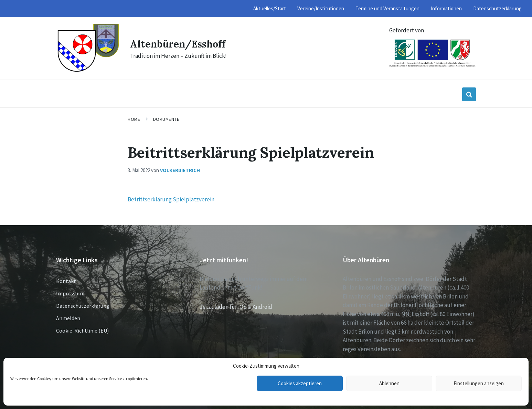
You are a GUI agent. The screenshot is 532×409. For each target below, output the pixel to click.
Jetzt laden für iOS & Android (236, 307)
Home (134, 119)
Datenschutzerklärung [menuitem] (497, 8)
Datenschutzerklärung (83, 306)
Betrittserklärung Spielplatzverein (171, 199)
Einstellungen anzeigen (479, 383)
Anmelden (68, 318)
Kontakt (66, 281)
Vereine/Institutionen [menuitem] (321, 8)
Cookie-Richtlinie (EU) (82, 331)
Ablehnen (389, 383)
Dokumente (166, 119)
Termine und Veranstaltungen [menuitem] (387, 8)
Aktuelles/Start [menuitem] (270, 8)
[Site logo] (88, 71)
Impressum (70, 293)
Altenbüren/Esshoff (180, 44)
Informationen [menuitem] (446, 8)
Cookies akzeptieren (300, 383)
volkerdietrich (180, 170)
